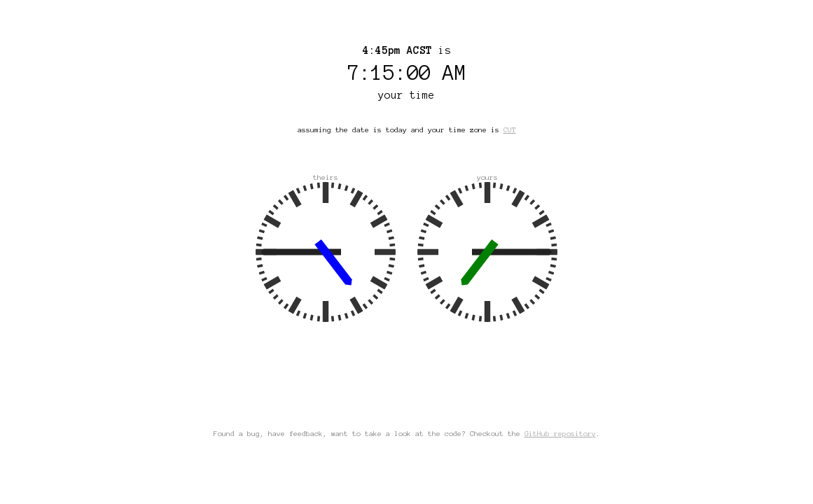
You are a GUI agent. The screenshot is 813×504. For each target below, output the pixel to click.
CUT (510, 130)
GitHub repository (560, 434)
